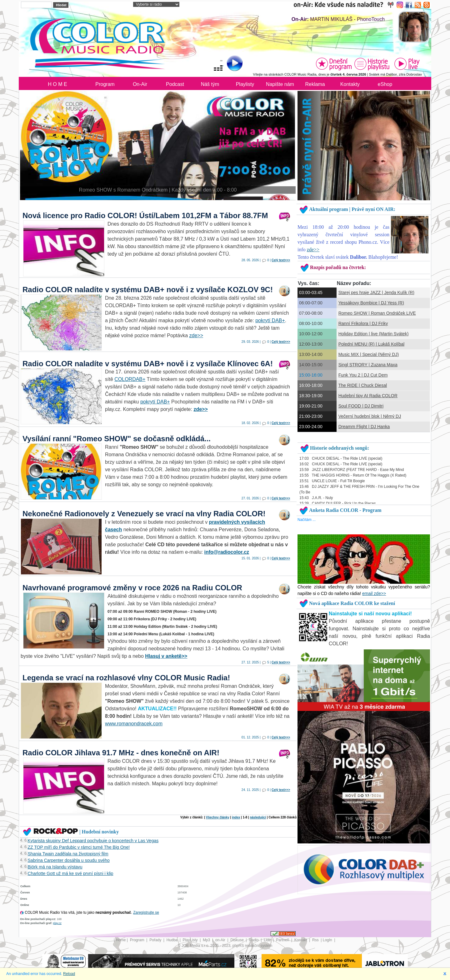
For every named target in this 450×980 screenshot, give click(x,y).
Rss (316, 940)
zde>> (196, 335)
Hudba (173, 940)
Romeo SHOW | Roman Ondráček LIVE (377, 313)
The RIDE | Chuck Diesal (363, 385)
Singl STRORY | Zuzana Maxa (368, 365)
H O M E (57, 84)
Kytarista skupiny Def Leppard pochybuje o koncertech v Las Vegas (93, 841)
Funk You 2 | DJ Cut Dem (363, 375)
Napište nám (280, 84)
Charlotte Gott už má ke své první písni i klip (71, 873)
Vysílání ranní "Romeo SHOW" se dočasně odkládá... (117, 439)
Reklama (315, 84)
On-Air (140, 84)
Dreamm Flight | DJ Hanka (364, 427)
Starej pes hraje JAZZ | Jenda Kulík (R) (376, 292)
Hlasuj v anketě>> (166, 656)
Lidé (268, 940)
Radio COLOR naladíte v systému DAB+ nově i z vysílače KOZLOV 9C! (148, 290)
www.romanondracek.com (134, 724)
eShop (385, 84)
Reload (69, 974)
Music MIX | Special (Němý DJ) (369, 354)
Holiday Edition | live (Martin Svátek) (374, 334)
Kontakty (350, 84)
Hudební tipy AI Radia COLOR (368, 396)
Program (105, 84)
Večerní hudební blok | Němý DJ (370, 416)
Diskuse (237, 940)
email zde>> (374, 593)
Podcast (175, 84)
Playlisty (245, 84)
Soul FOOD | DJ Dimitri (361, 406)
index (236, 817)
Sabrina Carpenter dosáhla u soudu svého (69, 860)
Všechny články (218, 817)
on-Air (221, 940)
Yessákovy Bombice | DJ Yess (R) (371, 303)
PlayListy (190, 940)
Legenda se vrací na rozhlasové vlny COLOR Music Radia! (126, 678)
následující (258, 817)
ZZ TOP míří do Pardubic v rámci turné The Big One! (79, 847)
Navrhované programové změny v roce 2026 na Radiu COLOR (132, 588)
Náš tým (210, 84)
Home (121, 940)
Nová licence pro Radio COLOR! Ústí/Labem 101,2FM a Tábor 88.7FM (145, 215)
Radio (254, 940)
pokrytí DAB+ (270, 320)
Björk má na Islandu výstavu (55, 867)
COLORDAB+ (130, 379)
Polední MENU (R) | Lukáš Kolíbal (371, 344)
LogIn (328, 940)
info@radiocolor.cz (227, 552)
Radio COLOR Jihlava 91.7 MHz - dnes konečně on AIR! (121, 753)
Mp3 (207, 940)
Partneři (283, 940)
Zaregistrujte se (146, 912)
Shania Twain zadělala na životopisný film (68, 854)
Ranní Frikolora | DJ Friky (363, 323)
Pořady (156, 940)
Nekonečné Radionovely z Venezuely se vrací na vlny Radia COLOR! (144, 514)
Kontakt (301, 940)
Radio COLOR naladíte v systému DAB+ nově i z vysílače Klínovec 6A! (148, 364)
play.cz (57, 923)
